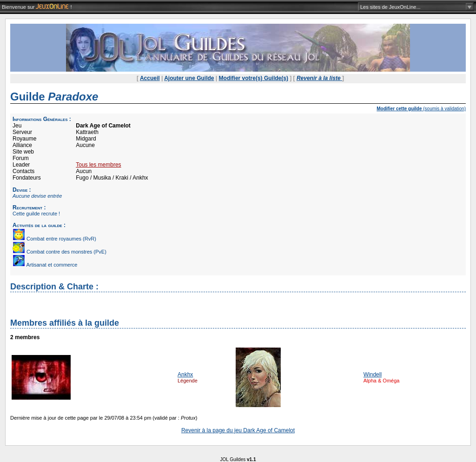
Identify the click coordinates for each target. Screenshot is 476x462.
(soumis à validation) (421, 109)
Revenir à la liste (319, 78)
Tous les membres (98, 165)
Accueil (150, 78)
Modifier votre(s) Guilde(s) (254, 78)
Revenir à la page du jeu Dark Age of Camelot (238, 430)
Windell (373, 375)
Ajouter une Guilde (189, 78)
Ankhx (185, 375)
